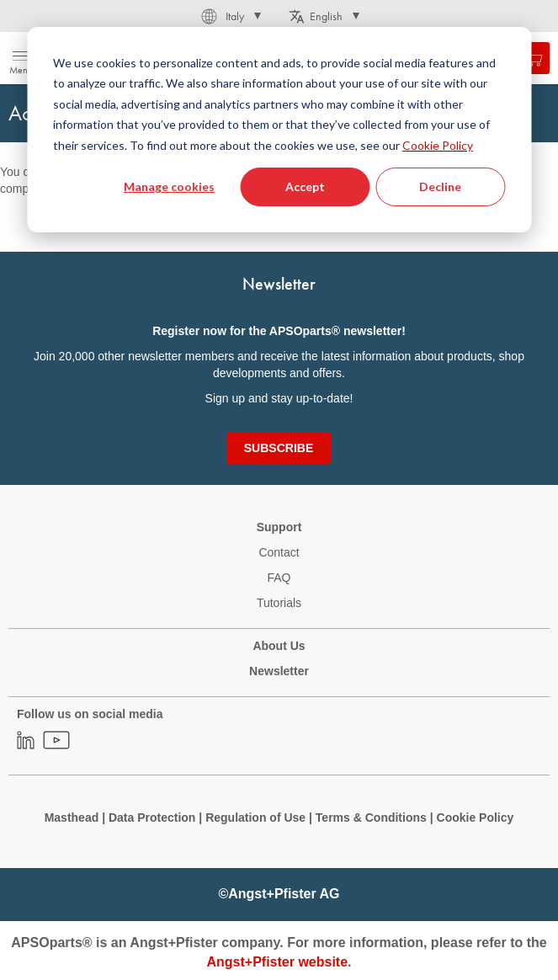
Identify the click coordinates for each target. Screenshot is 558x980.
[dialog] (279, 130)
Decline (440, 186)
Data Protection (152, 818)
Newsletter (279, 671)
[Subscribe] (279, 448)
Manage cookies (169, 186)
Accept (305, 186)
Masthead (72, 818)
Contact (279, 552)
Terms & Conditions (371, 818)
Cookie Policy (438, 145)
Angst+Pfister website (277, 962)
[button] (230, 16)
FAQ (279, 578)
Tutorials (279, 603)
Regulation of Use (255, 818)
